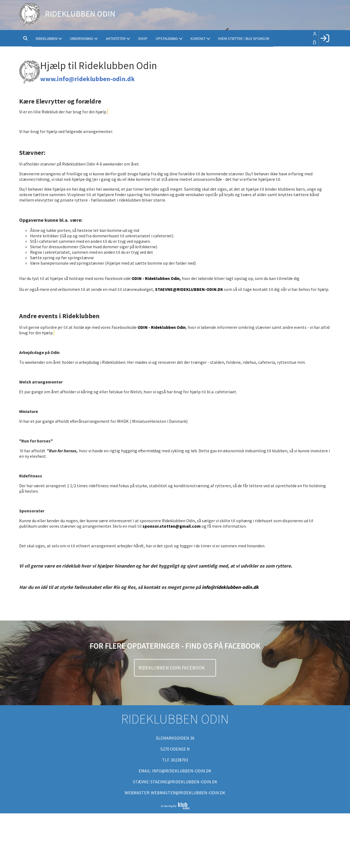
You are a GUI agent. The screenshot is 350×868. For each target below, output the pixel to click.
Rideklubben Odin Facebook (172, 668)
